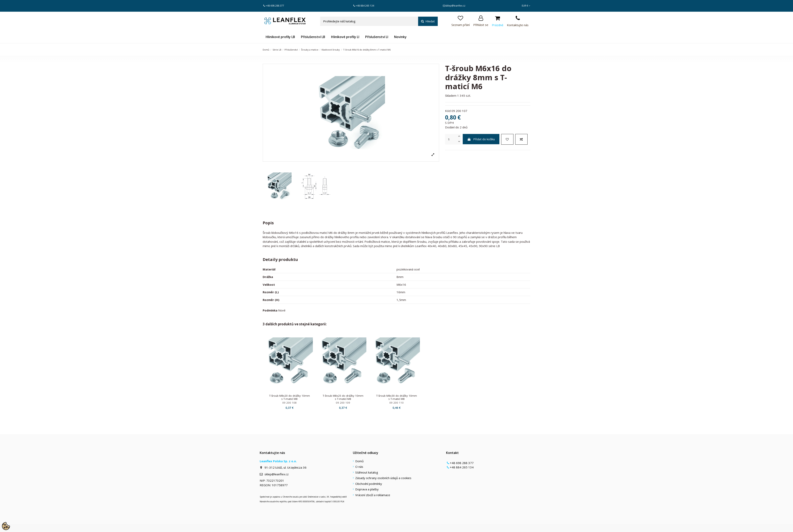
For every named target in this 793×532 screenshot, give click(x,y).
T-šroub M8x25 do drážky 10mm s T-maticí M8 (343, 397)
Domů (359, 461)
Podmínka (270, 310)
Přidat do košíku (481, 139)
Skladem (451, 96)
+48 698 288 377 (275, 6)
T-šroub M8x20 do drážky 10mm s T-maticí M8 (290, 397)
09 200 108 (289, 403)
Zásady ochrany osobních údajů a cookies (383, 478)
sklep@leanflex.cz (455, 6)
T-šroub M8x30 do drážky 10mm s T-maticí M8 (397, 397)
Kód (448, 111)
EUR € (526, 6)
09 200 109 (343, 403)
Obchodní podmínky (369, 484)
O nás (359, 467)
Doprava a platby (367, 489)
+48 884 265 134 (365, 6)
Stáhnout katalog (367, 472)
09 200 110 (396, 403)
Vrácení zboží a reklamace (373, 495)
